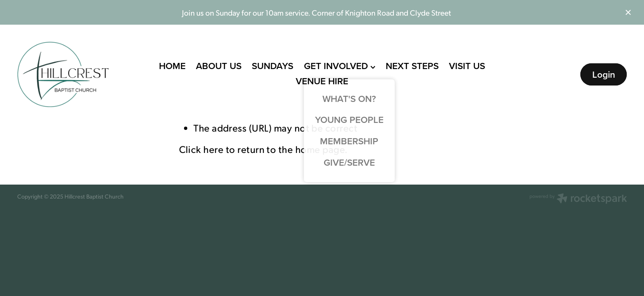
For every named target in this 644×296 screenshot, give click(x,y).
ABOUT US (219, 66)
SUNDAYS (273, 66)
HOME (172, 66)
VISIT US (467, 66)
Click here (201, 149)
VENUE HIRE (322, 81)
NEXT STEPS (412, 66)
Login (604, 74)
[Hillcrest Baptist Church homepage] (78, 74)
